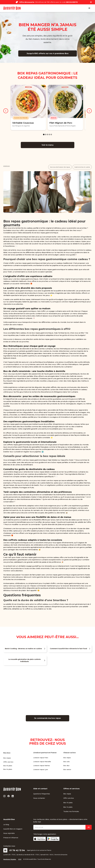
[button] (89, 8)
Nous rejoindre (9, 833)
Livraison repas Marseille (42, 762)
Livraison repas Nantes (42, 766)
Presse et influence (11, 838)
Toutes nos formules (71, 811)
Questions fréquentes (42, 794)
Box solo (67, 762)
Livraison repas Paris (41, 758)
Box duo (66, 766)
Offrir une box (8, 762)
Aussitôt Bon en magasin (13, 829)
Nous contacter (39, 798)
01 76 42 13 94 (17, 850)
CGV (20, 859)
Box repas (7, 758)
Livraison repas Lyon (41, 769)
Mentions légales (10, 859)
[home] (12, 8)
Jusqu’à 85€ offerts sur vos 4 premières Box (48, 53)
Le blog (6, 825)
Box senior (67, 769)
